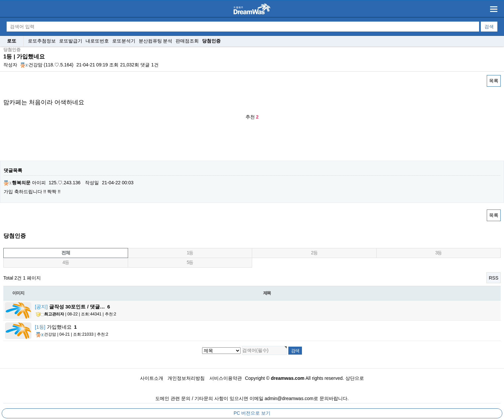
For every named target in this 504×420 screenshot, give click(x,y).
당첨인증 (211, 41)
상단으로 (355, 378)
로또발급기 (71, 41)
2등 (314, 253)
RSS (494, 278)
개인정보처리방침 (186, 378)
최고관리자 (50, 314)
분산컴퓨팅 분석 (156, 41)
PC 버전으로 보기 (252, 413)
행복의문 (17, 183)
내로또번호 (97, 41)
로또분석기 (124, 41)
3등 (438, 253)
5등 (190, 262)
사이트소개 (152, 378)
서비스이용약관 (226, 378)
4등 (66, 262)
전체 (66, 253)
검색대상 (0, 47)
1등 (190, 253)
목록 (494, 81)
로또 (12, 41)
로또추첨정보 (42, 41)
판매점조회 (187, 41)
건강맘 (31, 65)
